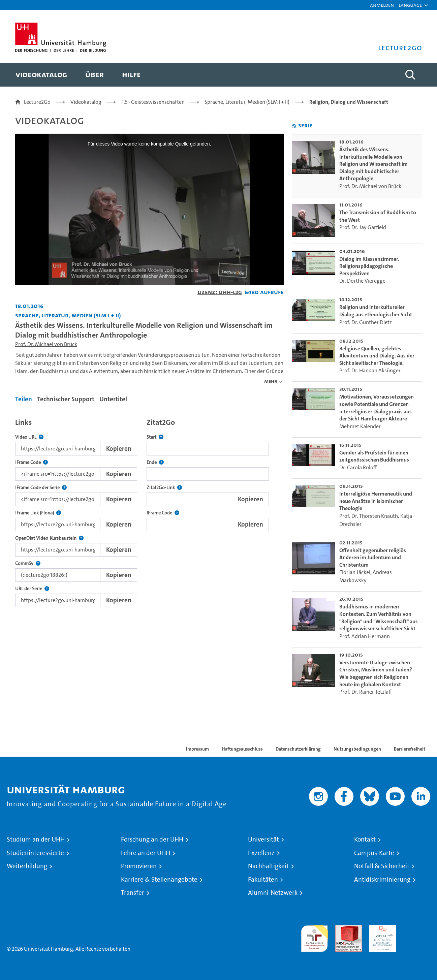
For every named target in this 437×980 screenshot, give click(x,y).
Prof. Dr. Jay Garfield (363, 227)
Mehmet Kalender (360, 426)
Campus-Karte (374, 853)
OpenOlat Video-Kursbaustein (49, 538)
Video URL (29, 437)
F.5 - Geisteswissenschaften (153, 102)
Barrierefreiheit (410, 749)
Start (155, 437)
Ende (155, 462)
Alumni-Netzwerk (273, 893)
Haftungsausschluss (242, 749)
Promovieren (139, 866)
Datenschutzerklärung (298, 749)
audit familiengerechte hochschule (315, 937)
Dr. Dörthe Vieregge (362, 281)
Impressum (197, 749)
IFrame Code (32, 462)
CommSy (28, 563)
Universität (263, 840)
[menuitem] (41, 75)
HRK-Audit (381, 929)
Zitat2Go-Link (164, 488)
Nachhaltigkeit (268, 866)
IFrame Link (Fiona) (38, 513)
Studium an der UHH (36, 840)
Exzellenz (261, 853)
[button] (410, 5)
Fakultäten (263, 880)
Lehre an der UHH (146, 853)
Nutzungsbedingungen (357, 749)
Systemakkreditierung (417, 929)
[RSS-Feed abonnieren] (294, 126)
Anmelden (382, 5)
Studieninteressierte (35, 853)
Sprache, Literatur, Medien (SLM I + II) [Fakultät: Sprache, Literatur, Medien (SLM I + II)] (68, 315)
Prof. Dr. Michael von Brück (46, 344)
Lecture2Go (37, 102)
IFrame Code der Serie (41, 488)
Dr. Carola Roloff (358, 467)
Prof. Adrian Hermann (365, 636)
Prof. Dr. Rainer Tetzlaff (366, 692)
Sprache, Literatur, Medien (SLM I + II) (247, 102)
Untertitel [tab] (113, 399)
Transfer (133, 893)
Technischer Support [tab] (66, 399)
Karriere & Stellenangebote (159, 880)
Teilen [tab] (24, 399)
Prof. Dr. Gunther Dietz (366, 322)
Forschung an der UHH (152, 840)
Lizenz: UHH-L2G (220, 292)
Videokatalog (86, 102)
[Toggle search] (410, 75)
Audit (341, 929)
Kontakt (365, 840)
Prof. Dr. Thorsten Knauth (369, 516)
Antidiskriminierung (382, 880)
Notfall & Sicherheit (382, 866)
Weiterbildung (27, 866)
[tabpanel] (149, 511)
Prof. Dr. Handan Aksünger (370, 370)
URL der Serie (32, 589)
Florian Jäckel (355, 572)
